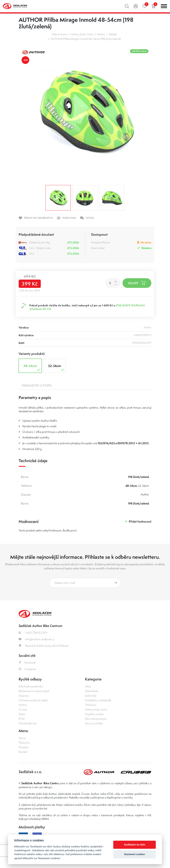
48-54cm (32, 368)
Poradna (23, 747)
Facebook (27, 662)
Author (23, 705)
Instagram (27, 669)
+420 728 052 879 (33, 633)
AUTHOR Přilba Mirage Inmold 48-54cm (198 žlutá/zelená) (86, 39)
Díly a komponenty (96, 719)
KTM (22, 719)
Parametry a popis (37, 385)
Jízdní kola (91, 696)
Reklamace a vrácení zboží (34, 691)
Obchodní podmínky (31, 686)
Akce (88, 686)
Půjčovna (24, 743)
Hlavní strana (60, 34)
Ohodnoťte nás (28, 723)
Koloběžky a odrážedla (98, 700)
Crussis (23, 709)
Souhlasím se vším (135, 845)
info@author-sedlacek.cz (37, 639)
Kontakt (23, 752)
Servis (22, 738)
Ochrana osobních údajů (33, 700)
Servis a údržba (94, 723)
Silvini (22, 714)
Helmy (101, 34)
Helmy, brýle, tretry (82, 34)
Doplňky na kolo (94, 714)
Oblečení (91, 705)
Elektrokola (91, 691)
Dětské (113, 34)
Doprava (24, 696)
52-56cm (56, 368)
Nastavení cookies (135, 854)
